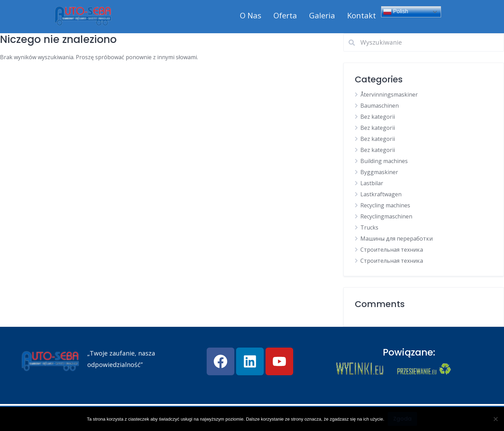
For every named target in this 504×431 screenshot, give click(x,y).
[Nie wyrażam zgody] (495, 419)
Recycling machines (385, 205)
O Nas (251, 15)
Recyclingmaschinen (386, 216)
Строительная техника (392, 250)
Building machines (384, 161)
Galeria (322, 15)
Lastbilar (372, 183)
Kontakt (362, 15)
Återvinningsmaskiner (389, 95)
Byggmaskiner (379, 172)
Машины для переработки (397, 239)
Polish (396, 12)
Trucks (369, 227)
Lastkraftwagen (381, 194)
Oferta (285, 15)
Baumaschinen (380, 106)
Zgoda (402, 419)
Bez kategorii (378, 117)
